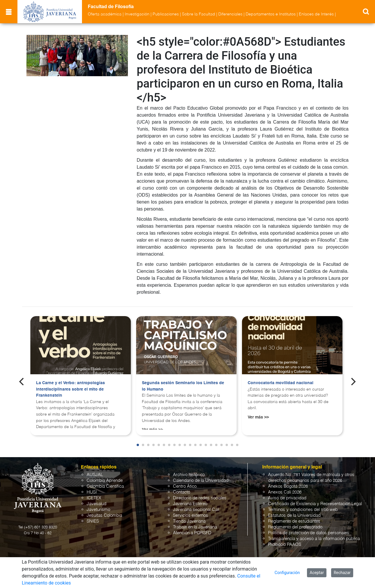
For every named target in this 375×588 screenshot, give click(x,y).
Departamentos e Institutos (271, 14)
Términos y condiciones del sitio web (303, 510)
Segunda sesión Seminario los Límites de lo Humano (183, 386)
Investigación (137, 14)
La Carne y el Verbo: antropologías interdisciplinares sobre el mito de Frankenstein (70, 389)
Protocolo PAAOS (285, 545)
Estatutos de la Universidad (294, 515)
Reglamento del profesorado (295, 527)
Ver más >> (258, 417)
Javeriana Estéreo (190, 504)
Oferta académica (105, 14)
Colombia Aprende (105, 481)
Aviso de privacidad (287, 498)
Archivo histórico (189, 475)
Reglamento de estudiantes (294, 521)
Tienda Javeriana (189, 521)
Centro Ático (185, 486)
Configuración (287, 573)
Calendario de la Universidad (201, 481)
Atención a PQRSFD (192, 533)
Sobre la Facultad (199, 14)
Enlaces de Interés (316, 14)
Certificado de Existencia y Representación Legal (315, 504)
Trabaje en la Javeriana (195, 527)
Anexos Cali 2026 (285, 492)
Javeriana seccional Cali (196, 510)
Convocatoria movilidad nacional (281, 383)
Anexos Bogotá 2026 (288, 486)
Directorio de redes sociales (200, 498)
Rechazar (342, 573)
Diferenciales (230, 14)
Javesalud (97, 504)
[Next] (353, 382)
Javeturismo (98, 510)
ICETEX (94, 498)
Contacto (182, 492)
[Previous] (22, 382)
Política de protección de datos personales (309, 533)
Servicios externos (191, 515)
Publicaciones (166, 14)
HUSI (92, 492)
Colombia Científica (105, 486)
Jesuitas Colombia (104, 515)
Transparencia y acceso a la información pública (314, 539)
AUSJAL (95, 475)
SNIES (93, 521)
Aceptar (317, 573)
